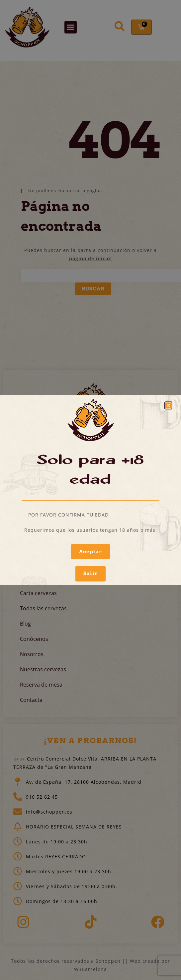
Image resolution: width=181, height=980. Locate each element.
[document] (90, 490)
